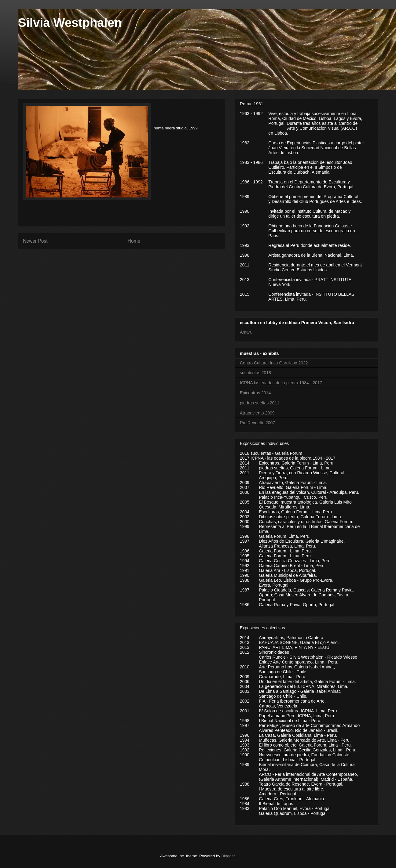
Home (134, 241)
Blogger (228, 856)
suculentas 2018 (255, 373)
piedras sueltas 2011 (260, 403)
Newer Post (35, 241)
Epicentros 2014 (255, 393)
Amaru (246, 332)
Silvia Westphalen (70, 23)
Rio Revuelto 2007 (257, 423)
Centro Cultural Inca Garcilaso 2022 (274, 363)
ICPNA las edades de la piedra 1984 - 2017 (281, 383)
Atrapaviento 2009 (257, 413)
